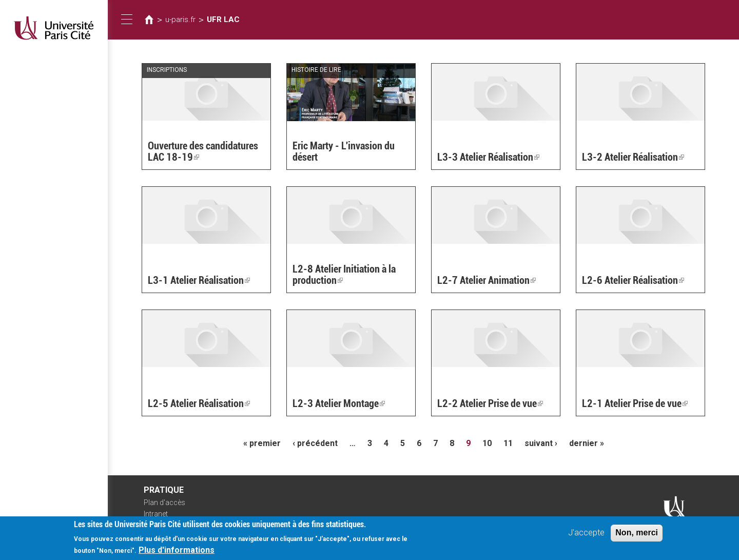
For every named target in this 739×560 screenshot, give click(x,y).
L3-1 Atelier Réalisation (199, 280)
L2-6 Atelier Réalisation (633, 280)
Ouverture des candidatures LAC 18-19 (203, 151)
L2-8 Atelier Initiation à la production (344, 275)
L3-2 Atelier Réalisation (633, 157)
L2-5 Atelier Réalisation (199, 403)
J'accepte (586, 536)
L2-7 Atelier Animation (487, 280)
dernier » (587, 443)
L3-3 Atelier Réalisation (488, 157)
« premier (262, 443)
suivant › (541, 443)
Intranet (156, 514)
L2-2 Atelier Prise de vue (490, 403)
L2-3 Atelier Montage (339, 403)
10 (487, 443)
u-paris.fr (180, 20)
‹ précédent (315, 443)
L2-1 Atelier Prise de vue (635, 403)
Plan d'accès (164, 503)
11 (508, 443)
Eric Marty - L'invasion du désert (344, 151)
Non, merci (637, 536)
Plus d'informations (177, 554)
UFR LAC (223, 20)
